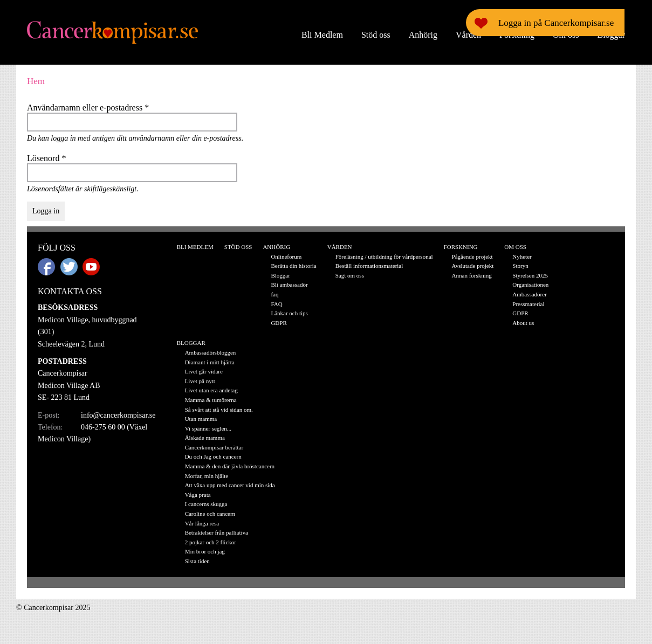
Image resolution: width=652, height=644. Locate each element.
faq (274, 294)
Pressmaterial (528, 304)
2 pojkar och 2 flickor (211, 542)
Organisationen (530, 285)
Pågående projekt (472, 257)
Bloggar (611, 35)
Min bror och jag (205, 551)
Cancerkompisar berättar (214, 447)
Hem (36, 81)
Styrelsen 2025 (530, 275)
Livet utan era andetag (211, 390)
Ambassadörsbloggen (211, 352)
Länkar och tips (289, 313)
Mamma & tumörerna (211, 400)
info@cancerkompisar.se (118, 415)
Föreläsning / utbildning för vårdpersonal (384, 257)
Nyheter (522, 257)
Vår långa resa (202, 523)
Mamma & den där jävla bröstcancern (230, 466)
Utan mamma (201, 419)
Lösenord (46, 158)
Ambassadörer (530, 294)
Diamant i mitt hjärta (210, 362)
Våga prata (198, 495)
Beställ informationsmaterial (369, 266)
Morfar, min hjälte (207, 476)
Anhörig (423, 35)
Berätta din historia (293, 266)
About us (523, 323)
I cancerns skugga (206, 504)
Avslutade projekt (473, 266)
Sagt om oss (350, 275)
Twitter (69, 267)
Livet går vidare (204, 371)
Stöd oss (376, 35)
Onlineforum (286, 257)
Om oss (566, 35)
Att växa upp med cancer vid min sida (230, 485)
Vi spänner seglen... (208, 428)
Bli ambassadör (289, 285)
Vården (468, 35)
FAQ (276, 304)
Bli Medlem (322, 35)
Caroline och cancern (210, 514)
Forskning (517, 35)
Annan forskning (472, 275)
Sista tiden (197, 561)
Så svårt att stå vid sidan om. (219, 410)
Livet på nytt (200, 381)
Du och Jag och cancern (213, 456)
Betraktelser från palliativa (217, 532)
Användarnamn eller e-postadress (88, 108)
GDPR (279, 323)
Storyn (520, 266)
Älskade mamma (205, 438)
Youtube (91, 267)
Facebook (46, 267)
